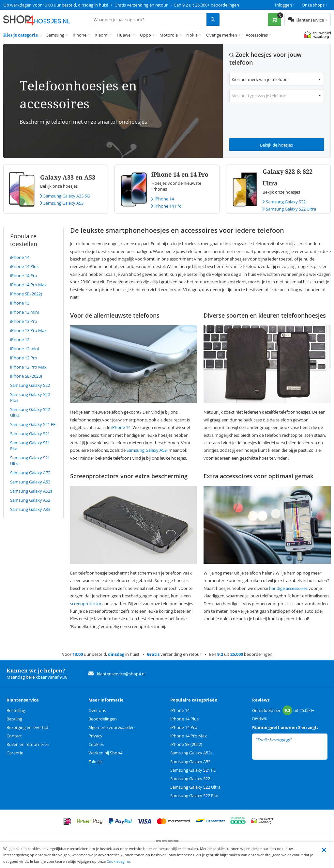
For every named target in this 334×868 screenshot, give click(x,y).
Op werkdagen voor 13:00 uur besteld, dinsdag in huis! (56, 5)
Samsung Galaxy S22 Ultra (289, 209)
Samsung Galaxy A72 (30, 473)
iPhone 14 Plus (24, 266)
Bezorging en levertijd (27, 727)
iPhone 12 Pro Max (28, 367)
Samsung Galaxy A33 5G (65, 196)
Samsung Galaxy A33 (30, 509)
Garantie (15, 753)
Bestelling (16, 710)
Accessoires (257, 35)
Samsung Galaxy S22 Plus (195, 796)
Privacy (95, 736)
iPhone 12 (20, 339)
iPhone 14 (163, 199)
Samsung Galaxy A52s (31, 491)
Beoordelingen (103, 719)
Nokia (192, 35)
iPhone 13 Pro (24, 321)
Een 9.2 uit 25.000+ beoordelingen (207, 5)
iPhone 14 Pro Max (28, 285)
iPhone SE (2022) (26, 294)
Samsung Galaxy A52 (30, 500)
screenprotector (86, 604)
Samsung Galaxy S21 (30, 434)
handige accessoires (288, 588)
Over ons (97, 710)
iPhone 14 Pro (167, 206)
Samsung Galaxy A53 (62, 203)
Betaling (14, 719)
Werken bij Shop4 (105, 753)
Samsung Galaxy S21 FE (33, 424)
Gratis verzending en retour (141, 5)
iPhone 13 (20, 303)
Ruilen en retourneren (28, 744)
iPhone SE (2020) (26, 376)
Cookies (96, 744)
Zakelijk (96, 762)
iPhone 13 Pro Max (28, 330)
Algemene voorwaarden (112, 727)
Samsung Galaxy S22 (284, 202)
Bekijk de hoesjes (276, 145)
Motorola (169, 35)
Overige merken (222, 35)
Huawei (124, 35)
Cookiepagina (118, 861)
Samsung (55, 35)
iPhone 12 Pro (24, 358)
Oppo (145, 35)
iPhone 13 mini (24, 312)
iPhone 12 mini (24, 349)
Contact (14, 736)
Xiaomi (102, 35)
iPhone (80, 35)
